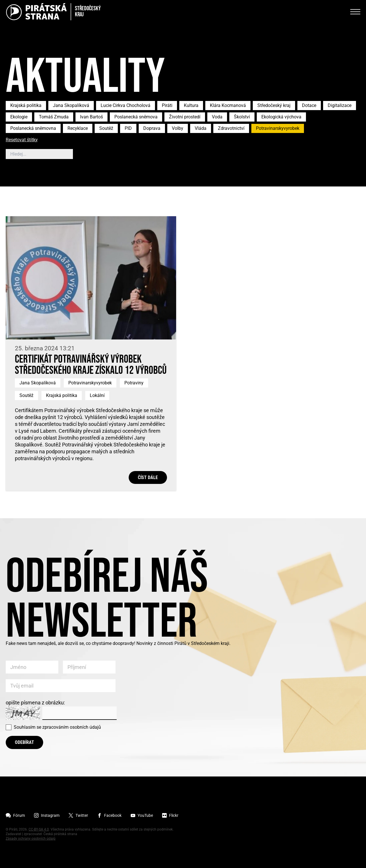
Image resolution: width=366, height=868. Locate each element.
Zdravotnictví (231, 128)
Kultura (191, 105)
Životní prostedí (185, 117)
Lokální (97, 395)
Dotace (309, 105)
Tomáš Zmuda (54, 117)
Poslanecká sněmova (136, 117)
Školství (242, 117)
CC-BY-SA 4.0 (39, 829)
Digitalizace (340, 105)
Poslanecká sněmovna (33, 128)
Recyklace (78, 128)
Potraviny (134, 383)
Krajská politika (26, 105)
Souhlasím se (57, 727)
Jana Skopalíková (71, 105)
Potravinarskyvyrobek (278, 128)
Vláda (201, 128)
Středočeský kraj (274, 105)
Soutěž (106, 128)
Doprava (152, 128)
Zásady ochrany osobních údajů (31, 839)
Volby (178, 128)
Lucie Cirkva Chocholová (126, 105)
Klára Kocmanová (228, 105)
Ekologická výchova (281, 117)
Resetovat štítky (22, 140)
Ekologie (19, 117)
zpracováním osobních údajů (72, 727)
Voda (217, 117)
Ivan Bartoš (91, 117)
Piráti (167, 105)
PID (128, 128)
